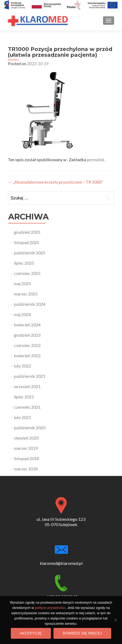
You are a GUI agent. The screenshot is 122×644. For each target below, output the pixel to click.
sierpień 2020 (26, 438)
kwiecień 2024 (27, 325)
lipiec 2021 (24, 397)
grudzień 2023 (27, 335)
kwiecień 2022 (27, 356)
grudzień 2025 (27, 232)
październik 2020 (30, 428)
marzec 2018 (26, 469)
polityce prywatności (50, 608)
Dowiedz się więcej (82, 633)
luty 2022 (23, 366)
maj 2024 (22, 314)
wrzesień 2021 (27, 386)
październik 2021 (30, 376)
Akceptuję (31, 633)
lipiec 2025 (24, 263)
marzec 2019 (26, 448)
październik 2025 (30, 253)
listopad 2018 (26, 458)
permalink (96, 159)
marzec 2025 (26, 294)
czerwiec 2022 (27, 345)
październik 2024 (30, 304)
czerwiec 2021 (27, 407)
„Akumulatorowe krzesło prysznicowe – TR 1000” (55, 182)
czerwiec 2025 (27, 273)
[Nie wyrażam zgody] (115, 620)
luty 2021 (23, 417)
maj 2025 (22, 283)
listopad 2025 (26, 242)
